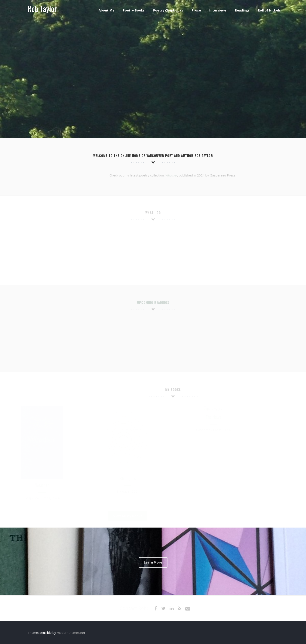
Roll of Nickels (269, 10)
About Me (106, 10)
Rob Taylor (42, 8)
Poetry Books (134, 10)
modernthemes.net (71, 633)
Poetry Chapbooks (168, 10)
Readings (242, 10)
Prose (196, 10)
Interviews (218, 10)
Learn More (153, 562)
